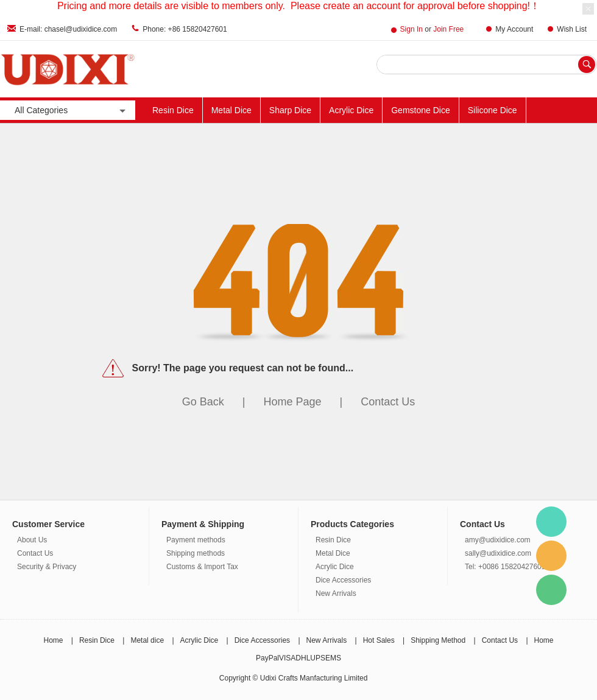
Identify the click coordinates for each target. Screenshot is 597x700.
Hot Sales (379, 640)
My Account (514, 29)
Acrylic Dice (351, 110)
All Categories (71, 110)
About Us (32, 540)
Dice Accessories (343, 580)
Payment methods (196, 540)
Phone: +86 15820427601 (185, 29)
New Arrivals (336, 593)
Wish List (572, 29)
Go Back (203, 402)
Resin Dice (173, 110)
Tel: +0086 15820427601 (505, 567)
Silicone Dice (493, 110)
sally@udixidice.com (498, 553)
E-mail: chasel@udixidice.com (68, 29)
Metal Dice (231, 110)
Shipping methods (196, 553)
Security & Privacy (47, 567)
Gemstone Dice (420, 110)
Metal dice (147, 640)
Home (53, 640)
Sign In (412, 29)
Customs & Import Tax (202, 567)
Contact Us (388, 402)
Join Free (448, 29)
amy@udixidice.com (498, 540)
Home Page (292, 402)
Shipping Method (438, 640)
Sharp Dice (290, 110)
